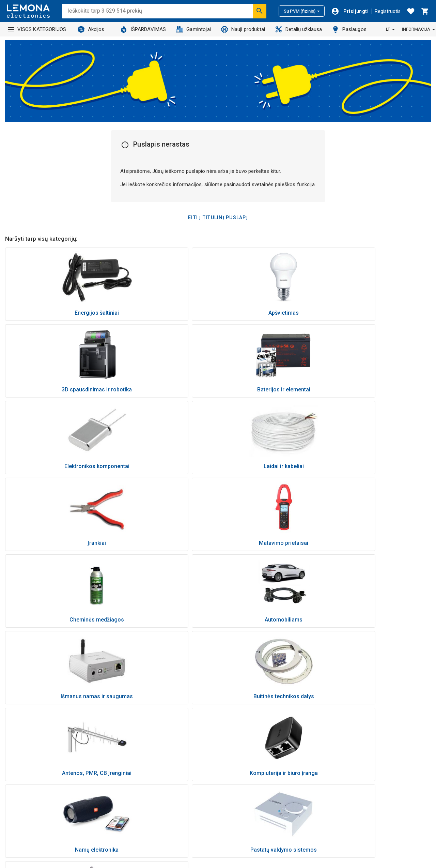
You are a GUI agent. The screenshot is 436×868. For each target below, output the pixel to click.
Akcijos (91, 29)
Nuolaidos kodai (345, 793)
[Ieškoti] (260, 11)
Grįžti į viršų (218, 673)
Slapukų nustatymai (349, 820)
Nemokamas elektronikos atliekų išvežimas (272, 740)
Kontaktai (234, 776)
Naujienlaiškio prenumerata (358, 802)
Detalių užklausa (299, 29)
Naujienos (234, 749)
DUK (332, 811)
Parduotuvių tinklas (245, 784)
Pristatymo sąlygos (349, 731)
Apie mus (234, 767)
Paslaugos (349, 29)
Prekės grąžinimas (348, 740)
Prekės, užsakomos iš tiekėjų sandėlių (266, 722)
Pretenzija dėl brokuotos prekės (363, 758)
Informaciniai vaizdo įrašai (253, 793)
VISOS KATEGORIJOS (37, 29)
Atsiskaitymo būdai (349, 722)
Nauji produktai (243, 29)
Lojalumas (235, 811)
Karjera (231, 802)
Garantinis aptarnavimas (355, 749)
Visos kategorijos (243, 820)
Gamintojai (193, 29)
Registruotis (388, 11)
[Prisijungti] (350, 11)
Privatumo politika (347, 767)
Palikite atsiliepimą (348, 829)
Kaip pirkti (338, 714)
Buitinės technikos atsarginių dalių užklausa (272, 731)
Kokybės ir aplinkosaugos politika (365, 776)
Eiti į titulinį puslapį (218, 218)
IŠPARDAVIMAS (143, 29)
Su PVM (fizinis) (302, 11)
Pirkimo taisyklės (346, 784)
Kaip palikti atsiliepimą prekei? (257, 714)
